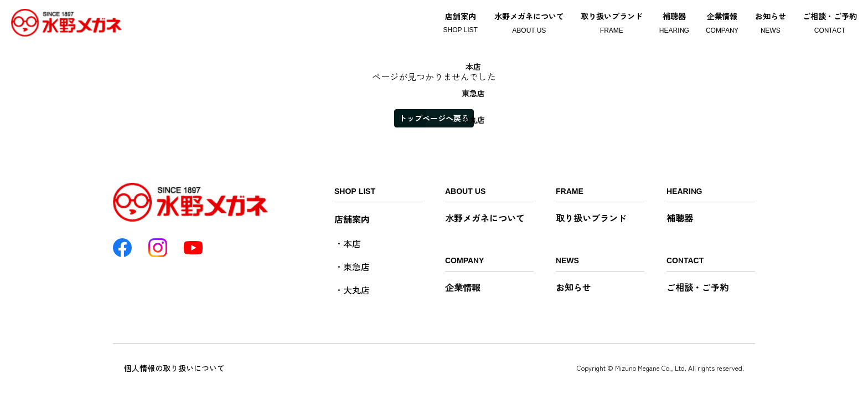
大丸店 (356, 290)
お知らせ (573, 287)
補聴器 (680, 218)
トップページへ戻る (434, 118)
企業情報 (463, 287)
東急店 (356, 267)
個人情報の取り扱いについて (174, 368)
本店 (352, 243)
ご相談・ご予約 (697, 287)
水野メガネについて (485, 218)
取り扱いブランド (591, 218)
